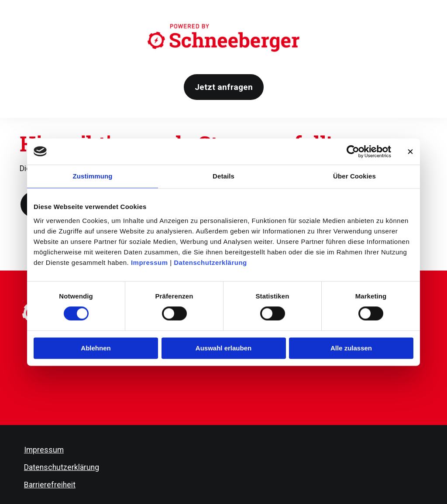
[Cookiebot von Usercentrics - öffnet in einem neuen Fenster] (353, 151)
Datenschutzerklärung (210, 262)
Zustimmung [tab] (93, 176)
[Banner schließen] (410, 151)
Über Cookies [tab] (354, 176)
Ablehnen (96, 348)
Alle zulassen (351, 348)
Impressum (150, 262)
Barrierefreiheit (50, 485)
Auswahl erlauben (223, 348)
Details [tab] (223, 176)
